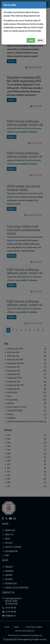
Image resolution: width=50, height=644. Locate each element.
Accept (31, 40)
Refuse (40, 40)
